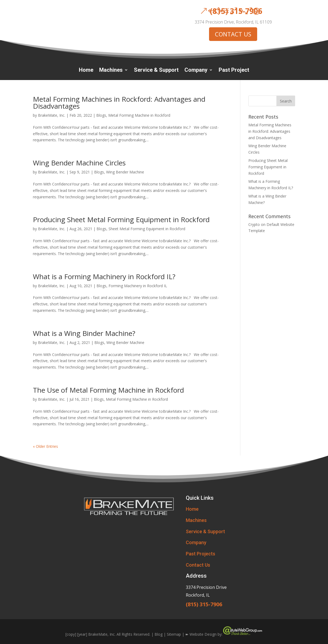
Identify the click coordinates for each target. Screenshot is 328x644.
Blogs (101, 115)
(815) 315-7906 (236, 11)
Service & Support (156, 71)
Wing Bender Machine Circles (79, 163)
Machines (111, 71)
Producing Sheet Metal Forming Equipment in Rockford (121, 219)
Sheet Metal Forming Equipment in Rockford (147, 229)
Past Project (234, 71)
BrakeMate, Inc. (52, 115)
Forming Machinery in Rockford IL (138, 286)
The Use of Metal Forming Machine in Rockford (108, 390)
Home (86, 71)
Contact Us (198, 565)
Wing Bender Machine (125, 172)
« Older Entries (45, 446)
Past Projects (200, 554)
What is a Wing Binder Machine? (84, 333)
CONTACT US (233, 34)
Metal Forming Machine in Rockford (139, 115)
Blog (159, 634)
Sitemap (174, 634)
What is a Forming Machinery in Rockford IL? (104, 276)
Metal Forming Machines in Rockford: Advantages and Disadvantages (119, 103)
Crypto (254, 224)
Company (196, 71)
